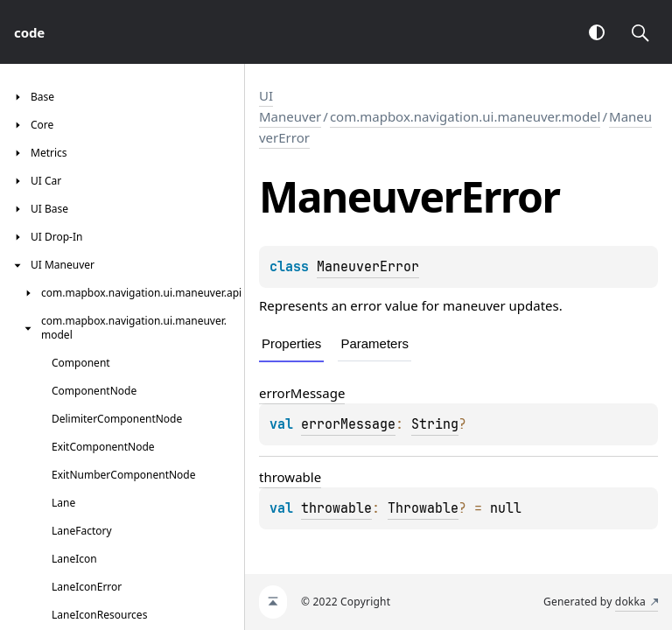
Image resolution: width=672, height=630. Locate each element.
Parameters (374, 343)
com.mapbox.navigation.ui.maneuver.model (465, 116)
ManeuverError (368, 267)
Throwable (423, 508)
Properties (291, 343)
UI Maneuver (290, 106)
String (435, 424)
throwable (290, 477)
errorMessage (302, 393)
